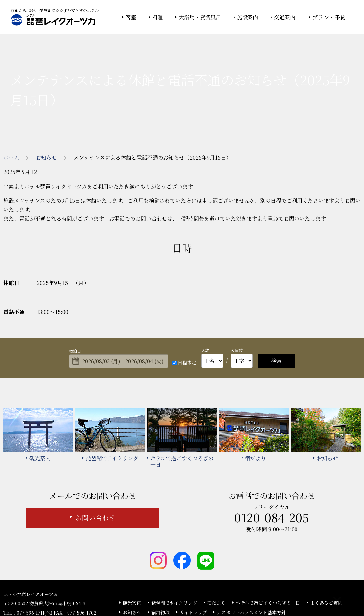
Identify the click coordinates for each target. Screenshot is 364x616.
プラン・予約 (329, 17)
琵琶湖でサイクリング (174, 560)
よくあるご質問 (326, 560)
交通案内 (285, 17)
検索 (276, 318)
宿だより (216, 560)
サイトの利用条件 (276, 593)
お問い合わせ (95, 475)
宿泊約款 (160, 570)
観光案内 (132, 560)
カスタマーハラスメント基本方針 (251, 570)
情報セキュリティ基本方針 (188, 593)
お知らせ (132, 570)
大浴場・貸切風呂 (200, 17)
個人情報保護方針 (236, 593)
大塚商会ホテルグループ (134, 593)
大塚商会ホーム (90, 593)
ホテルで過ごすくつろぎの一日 (268, 560)
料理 (158, 17)
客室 (131, 17)
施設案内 (248, 17)
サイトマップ (193, 570)
